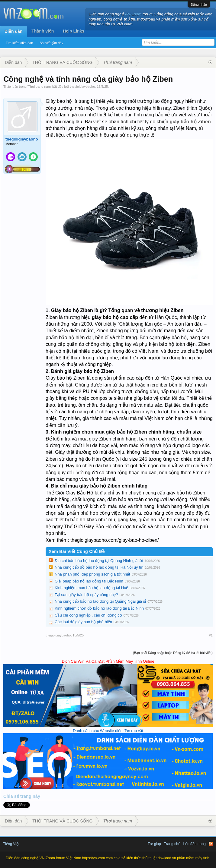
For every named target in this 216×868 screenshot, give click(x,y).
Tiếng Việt (11, 844)
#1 (211, 635)
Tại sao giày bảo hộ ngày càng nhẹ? (86, 595)
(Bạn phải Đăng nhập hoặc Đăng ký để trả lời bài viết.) (173, 653)
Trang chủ (172, 844)
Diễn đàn (13, 31)
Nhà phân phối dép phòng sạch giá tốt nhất (92, 574)
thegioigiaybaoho (82, 87)
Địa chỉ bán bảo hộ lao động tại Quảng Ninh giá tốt (99, 561)
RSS (211, 844)
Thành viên (43, 31)
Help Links (74, 31)
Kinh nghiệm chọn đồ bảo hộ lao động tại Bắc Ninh (99, 608)
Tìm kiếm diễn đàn (19, 43)
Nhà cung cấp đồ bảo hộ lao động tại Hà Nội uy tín (99, 567)
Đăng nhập (199, 5)
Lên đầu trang (195, 844)
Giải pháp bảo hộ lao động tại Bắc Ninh (89, 581)
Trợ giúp (154, 844)
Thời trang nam (39, 87)
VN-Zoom (133, 14)
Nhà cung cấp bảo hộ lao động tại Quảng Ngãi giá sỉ (100, 601)
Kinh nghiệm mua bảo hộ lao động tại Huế (91, 588)
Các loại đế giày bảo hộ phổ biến (83, 622)
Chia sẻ (12, 796)
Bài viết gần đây (51, 43)
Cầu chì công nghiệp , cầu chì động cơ (88, 615)
